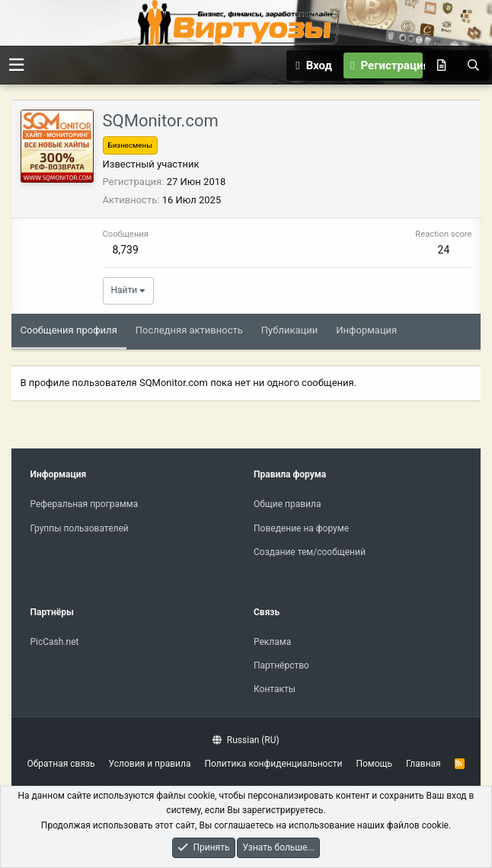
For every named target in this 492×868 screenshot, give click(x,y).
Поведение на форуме (301, 528)
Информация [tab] (366, 330)
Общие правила (287, 504)
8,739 (126, 250)
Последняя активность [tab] (189, 330)
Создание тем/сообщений (310, 552)
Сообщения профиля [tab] (69, 330)
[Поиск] (473, 65)
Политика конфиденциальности (274, 764)
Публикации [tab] (289, 330)
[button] (16, 65)
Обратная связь (61, 764)
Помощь (374, 764)
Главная (423, 764)
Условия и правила (150, 764)
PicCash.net (55, 642)
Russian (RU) (246, 740)
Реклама (272, 642)
